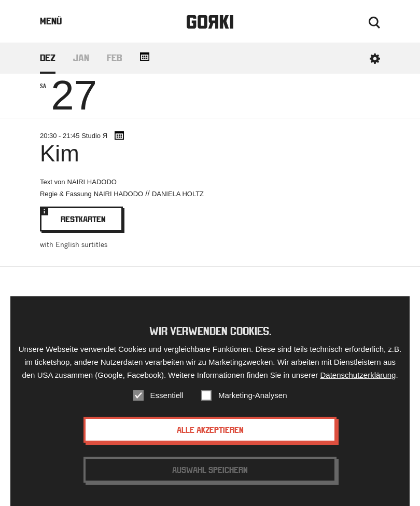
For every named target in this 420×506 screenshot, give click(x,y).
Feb (115, 58)
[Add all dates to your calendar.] (145, 57)
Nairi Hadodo (92, 182)
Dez (48, 58)
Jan (81, 58)
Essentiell (167, 397)
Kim (60, 153)
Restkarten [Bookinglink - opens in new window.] (81, 215)
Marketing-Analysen (253, 397)
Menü (51, 21)
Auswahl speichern (210, 471)
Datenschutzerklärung (358, 377)
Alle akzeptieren (210, 431)
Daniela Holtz (178, 194)
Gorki (210, 22)
